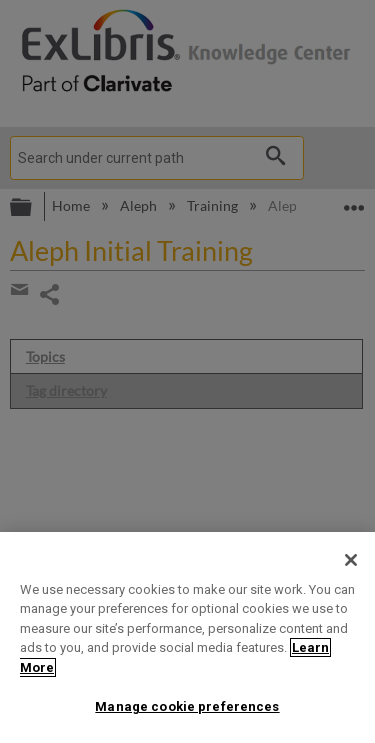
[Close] (351, 560)
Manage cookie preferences (187, 706)
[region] (187, 637)
